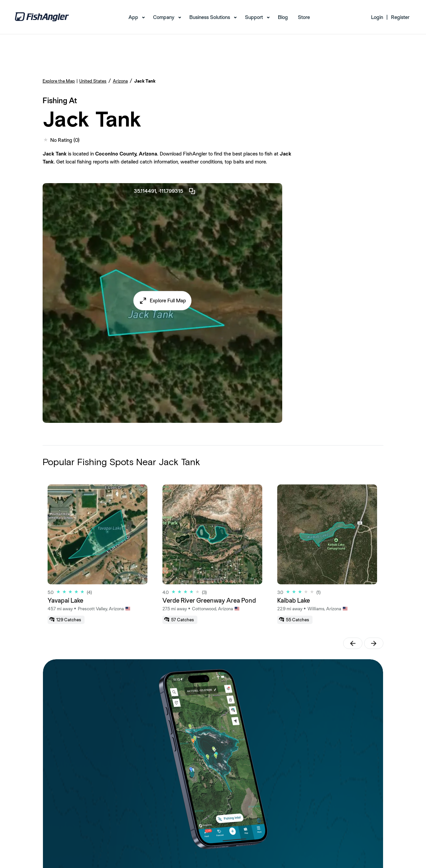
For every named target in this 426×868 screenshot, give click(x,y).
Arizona (120, 81)
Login (377, 17)
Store (304, 17)
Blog (283, 17)
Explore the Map (59, 81)
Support (254, 17)
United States (93, 81)
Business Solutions (210, 17)
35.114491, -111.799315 (165, 191)
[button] (163, 301)
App (133, 17)
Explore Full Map (168, 300)
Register (400, 17)
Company (164, 17)
